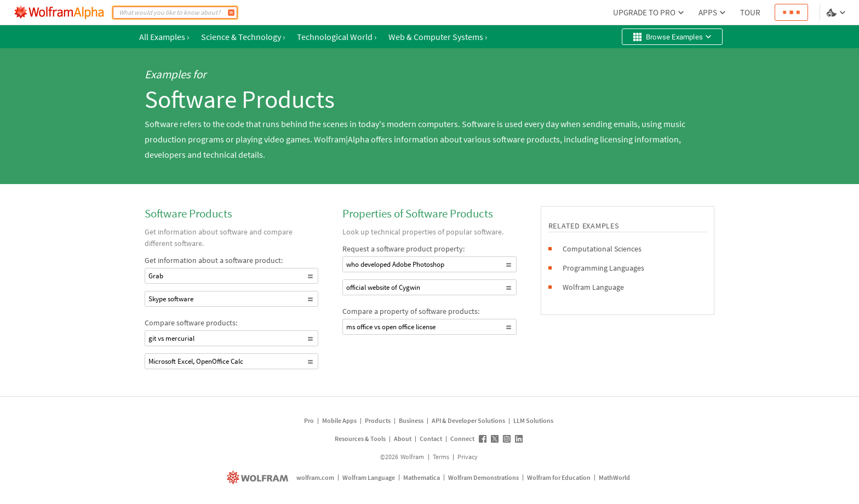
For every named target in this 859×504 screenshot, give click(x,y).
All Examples (164, 37)
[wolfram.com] (259, 477)
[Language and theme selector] (837, 13)
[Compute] (231, 13)
